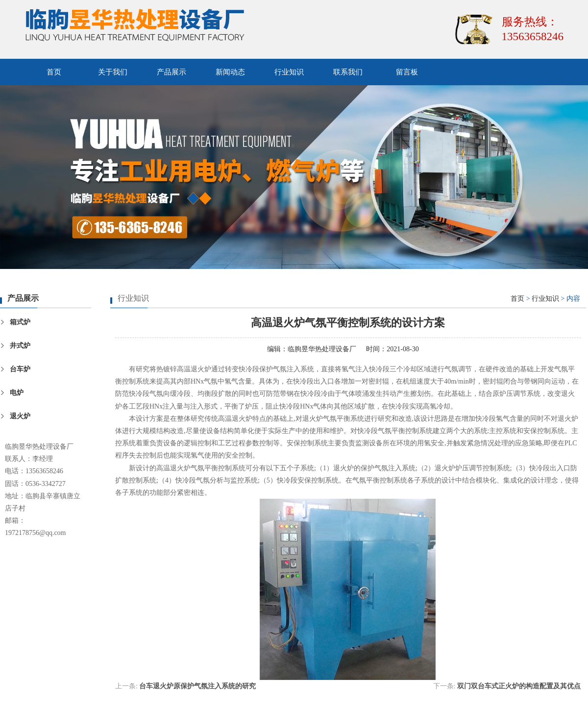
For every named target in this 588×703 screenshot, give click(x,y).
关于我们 (113, 72)
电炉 (17, 393)
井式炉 (20, 346)
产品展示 (171, 72)
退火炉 (20, 416)
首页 (54, 72)
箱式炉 (20, 322)
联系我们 (348, 72)
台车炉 (20, 369)
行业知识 (289, 72)
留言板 (407, 72)
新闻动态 (230, 72)
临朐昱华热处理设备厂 (322, 349)
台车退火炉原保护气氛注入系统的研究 (197, 686)
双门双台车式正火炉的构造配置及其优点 (519, 686)
